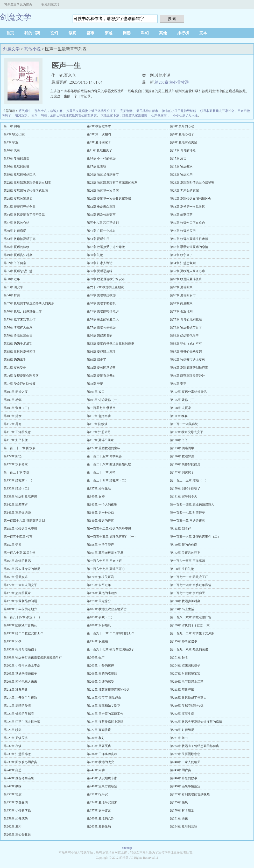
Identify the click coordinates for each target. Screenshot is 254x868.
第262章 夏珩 (13, 826)
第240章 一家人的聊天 (185, 762)
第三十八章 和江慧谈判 (103, 223)
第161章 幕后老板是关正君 (105, 553)
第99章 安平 (178, 384)
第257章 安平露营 (99, 810)
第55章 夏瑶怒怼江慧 (18, 271)
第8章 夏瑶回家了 (99, 142)
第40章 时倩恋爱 (15, 231)
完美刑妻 (126, 111)
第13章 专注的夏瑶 (16, 158)
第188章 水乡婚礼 (99, 625)
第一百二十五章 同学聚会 (104, 456)
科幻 (145, 33)
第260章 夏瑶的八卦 (100, 818)
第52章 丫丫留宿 (15, 263)
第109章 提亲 (13, 416)
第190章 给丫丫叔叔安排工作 (23, 633)
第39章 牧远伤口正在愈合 (188, 223)
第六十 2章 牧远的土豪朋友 (105, 287)
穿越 (109, 33)
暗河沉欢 (21, 115)
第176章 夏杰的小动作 (102, 593)
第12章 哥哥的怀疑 (183, 150)
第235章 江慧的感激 (17, 754)
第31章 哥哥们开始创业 (20, 207)
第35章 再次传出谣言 (101, 215)
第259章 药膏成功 (16, 818)
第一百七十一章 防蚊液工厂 (189, 577)
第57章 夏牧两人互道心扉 (188, 271)
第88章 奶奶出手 (15, 360)
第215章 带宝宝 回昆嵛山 (104, 698)
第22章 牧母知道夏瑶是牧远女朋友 (27, 183)
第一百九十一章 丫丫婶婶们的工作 (111, 633)
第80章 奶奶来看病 (100, 335)
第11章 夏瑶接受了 (100, 150)
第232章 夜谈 (13, 746)
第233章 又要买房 (99, 746)
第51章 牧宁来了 (181, 255)
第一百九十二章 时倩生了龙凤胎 (192, 633)
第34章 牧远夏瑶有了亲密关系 (24, 215)
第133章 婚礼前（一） (19, 480)
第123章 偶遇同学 (182, 448)
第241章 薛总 (13, 770)
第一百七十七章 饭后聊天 (188, 593)
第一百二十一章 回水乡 (20, 448)
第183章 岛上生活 (182, 609)
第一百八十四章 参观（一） (23, 617)
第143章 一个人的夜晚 (102, 504)
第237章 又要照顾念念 (185, 754)
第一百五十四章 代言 (18, 537)
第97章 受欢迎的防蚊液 (20, 384)
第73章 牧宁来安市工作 (20, 319)
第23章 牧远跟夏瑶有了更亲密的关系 (112, 183)
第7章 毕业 (11, 142)
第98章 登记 (95, 384)
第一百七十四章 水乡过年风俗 (191, 585)
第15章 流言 (178, 158)
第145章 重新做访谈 (17, 513)
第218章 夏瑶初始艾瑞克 (104, 706)
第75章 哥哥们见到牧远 (186, 319)
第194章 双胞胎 (97, 641)
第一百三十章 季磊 (16, 472)
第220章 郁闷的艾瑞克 (19, 714)
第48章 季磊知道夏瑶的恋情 (189, 247)
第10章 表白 (12, 150)
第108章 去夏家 (181, 408)
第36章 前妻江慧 (181, 215)
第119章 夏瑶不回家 (100, 440)
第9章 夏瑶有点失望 (184, 142)
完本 (203, 33)
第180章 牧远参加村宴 (185, 601)
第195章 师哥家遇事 (184, 641)
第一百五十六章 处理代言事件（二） (195, 537)
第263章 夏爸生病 (99, 826)
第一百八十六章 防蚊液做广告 (191, 617)
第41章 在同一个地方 (101, 231)
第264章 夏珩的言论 (184, 826)
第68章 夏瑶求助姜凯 (101, 303)
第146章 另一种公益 (100, 513)
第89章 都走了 (97, 360)
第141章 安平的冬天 (184, 496)
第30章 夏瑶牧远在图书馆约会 (191, 199)
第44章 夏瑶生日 (98, 239)
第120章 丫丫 (179, 440)
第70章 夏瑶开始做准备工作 (23, 311)
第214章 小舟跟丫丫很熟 (20, 698)
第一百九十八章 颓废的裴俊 (189, 649)
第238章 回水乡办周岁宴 (20, 762)
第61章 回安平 (13, 287)
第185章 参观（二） (100, 617)
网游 (127, 33)
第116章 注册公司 (99, 432)
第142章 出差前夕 (16, 504)
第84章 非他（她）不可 (186, 344)
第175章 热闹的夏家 (17, 593)
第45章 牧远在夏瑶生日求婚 (189, 239)
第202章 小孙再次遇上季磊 (22, 665)
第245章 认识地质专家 (102, 778)
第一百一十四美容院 (184, 424)
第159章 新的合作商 (184, 545)
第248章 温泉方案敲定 (102, 786)
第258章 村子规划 (182, 810)
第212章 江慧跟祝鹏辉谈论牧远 (108, 690)
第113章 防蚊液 (97, 424)
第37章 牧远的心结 (16, 223)
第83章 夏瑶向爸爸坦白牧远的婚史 (111, 344)
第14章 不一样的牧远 (101, 158)
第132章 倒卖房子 (182, 472)
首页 (10, 33)
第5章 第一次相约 (99, 134)
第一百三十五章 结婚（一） (189, 480)
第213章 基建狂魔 (182, 690)
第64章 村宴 (12, 295)
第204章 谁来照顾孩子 (185, 665)
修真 (72, 33)
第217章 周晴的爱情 (17, 706)
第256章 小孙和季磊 (17, 810)
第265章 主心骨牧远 (172, 82)
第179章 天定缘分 (99, 601)
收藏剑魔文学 (51, 4)
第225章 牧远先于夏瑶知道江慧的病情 (196, 722)
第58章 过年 (12, 279)
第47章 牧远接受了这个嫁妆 (106, 247)
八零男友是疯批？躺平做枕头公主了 (91, 111)
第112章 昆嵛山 (14, 424)
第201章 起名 (179, 657)
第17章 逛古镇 (97, 166)
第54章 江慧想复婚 (183, 263)
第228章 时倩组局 (182, 730)
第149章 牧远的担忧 (100, 521)
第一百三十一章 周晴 (101, 472)
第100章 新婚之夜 (16, 392)
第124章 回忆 (13, 456)
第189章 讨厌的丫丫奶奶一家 (190, 625)
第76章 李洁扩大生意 (18, 327)
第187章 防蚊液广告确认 (20, 625)
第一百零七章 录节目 (101, 408)
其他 (163, 33)
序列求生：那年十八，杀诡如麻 (41, 111)
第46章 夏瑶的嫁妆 (16, 247)
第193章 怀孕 (13, 641)
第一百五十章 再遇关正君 (188, 521)
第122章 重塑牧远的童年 (104, 448)
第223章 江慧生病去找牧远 (22, 722)
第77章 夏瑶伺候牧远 (101, 327)
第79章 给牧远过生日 (18, 335)
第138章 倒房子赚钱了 (185, 488)
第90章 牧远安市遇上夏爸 (188, 360)
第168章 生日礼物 (182, 569)
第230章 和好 (96, 738)
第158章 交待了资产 (100, 545)
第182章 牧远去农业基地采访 (107, 609)
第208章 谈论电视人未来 (20, 682)
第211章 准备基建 (16, 690)
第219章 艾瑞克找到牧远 (187, 706)
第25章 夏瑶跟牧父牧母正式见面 (26, 191)
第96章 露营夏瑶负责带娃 (188, 376)
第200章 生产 (96, 657)
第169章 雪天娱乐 (16, 577)
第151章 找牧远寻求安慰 (20, 529)
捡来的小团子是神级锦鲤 (179, 111)
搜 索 (172, 19)
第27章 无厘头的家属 (184, 191)
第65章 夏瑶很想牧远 (101, 295)
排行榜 (183, 33)
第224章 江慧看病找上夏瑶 (105, 722)
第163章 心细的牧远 (17, 561)
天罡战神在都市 (147, 111)
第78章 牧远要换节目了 (186, 327)
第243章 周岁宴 (181, 770)
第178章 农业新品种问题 (20, 601)
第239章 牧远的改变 (100, 762)
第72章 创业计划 (181, 311)
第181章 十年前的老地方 (20, 609)
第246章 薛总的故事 (184, 778)
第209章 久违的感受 (100, 682)
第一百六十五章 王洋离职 (188, 561)
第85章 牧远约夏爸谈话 (20, 352)
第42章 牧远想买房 (183, 231)
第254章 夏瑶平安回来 (102, 802)
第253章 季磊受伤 (16, 802)
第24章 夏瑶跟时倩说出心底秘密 (192, 183)
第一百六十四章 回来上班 (104, 561)
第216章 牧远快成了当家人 (188, 698)
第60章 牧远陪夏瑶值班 (186, 279)
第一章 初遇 (12, 126)
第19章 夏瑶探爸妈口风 (20, 174)
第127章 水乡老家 (16, 464)
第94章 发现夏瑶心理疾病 (21, 376)
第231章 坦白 (179, 738)
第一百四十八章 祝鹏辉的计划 (24, 521)
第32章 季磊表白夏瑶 (101, 207)
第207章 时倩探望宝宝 (185, 674)
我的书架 (32, 33)
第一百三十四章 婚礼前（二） (107, 480)
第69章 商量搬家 (181, 303)
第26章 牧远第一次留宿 (103, 191)
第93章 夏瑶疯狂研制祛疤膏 (189, 368)
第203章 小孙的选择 (100, 665)
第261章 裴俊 (179, 818)
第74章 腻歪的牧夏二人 (103, 319)
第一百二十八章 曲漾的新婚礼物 (109, 464)
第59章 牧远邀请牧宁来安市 (106, 279)
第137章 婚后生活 (99, 488)
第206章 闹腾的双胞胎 (102, 674)
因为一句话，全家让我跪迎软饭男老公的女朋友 (64, 115)
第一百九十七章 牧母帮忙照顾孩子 (111, 649)
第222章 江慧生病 (182, 714)
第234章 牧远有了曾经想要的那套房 (195, 746)
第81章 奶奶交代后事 (184, 335)
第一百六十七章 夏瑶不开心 (106, 569)
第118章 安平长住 (16, 440)
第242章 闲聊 (96, 770)
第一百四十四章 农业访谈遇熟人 (192, 504)
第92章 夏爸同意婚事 (101, 368)
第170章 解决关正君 (100, 577)
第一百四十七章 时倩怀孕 (188, 513)
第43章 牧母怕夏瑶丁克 (20, 239)
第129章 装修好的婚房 (185, 464)
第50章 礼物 (95, 255)
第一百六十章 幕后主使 (20, 553)
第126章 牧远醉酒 (182, 456)
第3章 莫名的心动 (182, 126)
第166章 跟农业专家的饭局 (22, 569)
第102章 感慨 (13, 400)
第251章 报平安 (97, 794)
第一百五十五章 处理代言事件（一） (112, 537)
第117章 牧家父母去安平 (187, 432)
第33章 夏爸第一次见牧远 (188, 207)
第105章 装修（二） (184, 400)
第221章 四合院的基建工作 (105, 714)
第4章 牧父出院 (14, 134)
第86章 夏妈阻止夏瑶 (101, 352)
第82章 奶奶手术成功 (18, 344)
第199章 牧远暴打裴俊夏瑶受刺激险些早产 (33, 657)
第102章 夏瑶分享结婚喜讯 (188, 392)
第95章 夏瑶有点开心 (101, 376)
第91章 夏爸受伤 (15, 368)
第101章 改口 (96, 392)
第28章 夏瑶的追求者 (18, 199)
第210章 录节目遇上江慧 (187, 682)
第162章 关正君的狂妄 (185, 553)
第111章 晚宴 (179, 416)
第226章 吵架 (13, 730)
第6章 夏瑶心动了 (182, 134)
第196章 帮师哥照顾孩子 (20, 649)
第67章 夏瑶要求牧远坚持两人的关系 (29, 303)
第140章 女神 (96, 496)
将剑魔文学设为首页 (18, 4)
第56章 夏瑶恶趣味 (100, 271)
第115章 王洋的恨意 (17, 432)
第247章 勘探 (13, 786)
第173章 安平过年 (99, 585)
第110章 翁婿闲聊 (99, 416)
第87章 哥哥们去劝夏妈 (186, 352)
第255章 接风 (179, 802)
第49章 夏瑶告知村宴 (18, 255)
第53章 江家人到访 (100, 263)
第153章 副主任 (181, 529)
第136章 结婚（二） (17, 488)
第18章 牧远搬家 (181, 166)
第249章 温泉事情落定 (185, 786)
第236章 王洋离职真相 (102, 754)
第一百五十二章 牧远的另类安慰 (109, 529)
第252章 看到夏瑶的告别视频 (190, 794)
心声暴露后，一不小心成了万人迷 (174, 115)
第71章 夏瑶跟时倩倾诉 (103, 311)
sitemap (127, 848)
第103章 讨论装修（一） (104, 400)
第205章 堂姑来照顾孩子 (20, 674)
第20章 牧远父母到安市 (103, 174)
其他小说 (32, 49)
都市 (90, 33)
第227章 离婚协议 (99, 730)
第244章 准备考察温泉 (19, 778)
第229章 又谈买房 (16, 738)
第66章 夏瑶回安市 (183, 295)
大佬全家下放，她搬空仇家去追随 (124, 115)
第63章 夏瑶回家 (181, 287)
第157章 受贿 (13, 545)
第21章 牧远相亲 (181, 174)
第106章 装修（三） (17, 408)
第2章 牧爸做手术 (99, 126)
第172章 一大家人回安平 (20, 585)
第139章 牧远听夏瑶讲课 (20, 496)
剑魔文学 (16, 17)
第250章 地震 (13, 794)
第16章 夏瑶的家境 (16, 166)
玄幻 (54, 33)
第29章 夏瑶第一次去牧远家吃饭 (109, 199)
